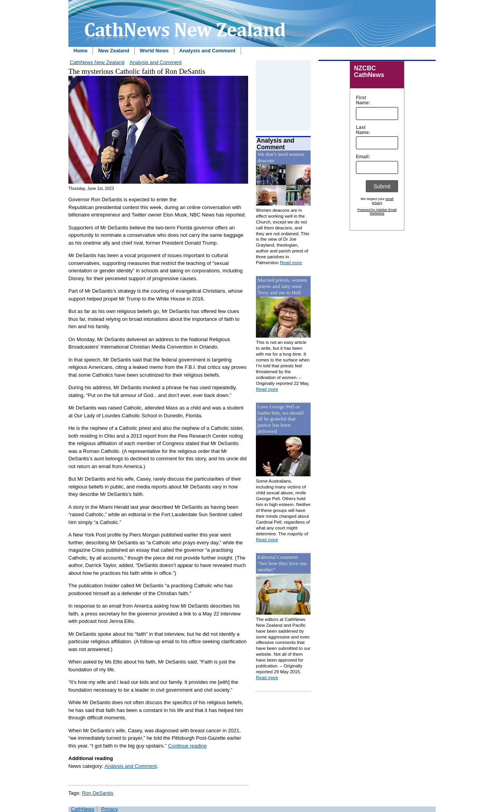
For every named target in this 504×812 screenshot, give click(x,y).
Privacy (110, 809)
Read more (291, 263)
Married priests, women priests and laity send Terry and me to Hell (282, 286)
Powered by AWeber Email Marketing (377, 212)
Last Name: (361, 130)
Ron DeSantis (98, 793)
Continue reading (187, 746)
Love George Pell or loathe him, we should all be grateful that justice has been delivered (281, 419)
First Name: (361, 100)
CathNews (83, 809)
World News (154, 51)
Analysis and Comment (207, 51)
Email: (361, 157)
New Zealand (113, 51)
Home (80, 51)
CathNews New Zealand (97, 62)
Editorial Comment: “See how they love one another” (282, 563)
